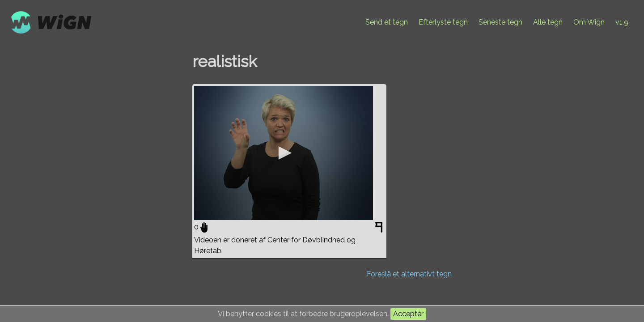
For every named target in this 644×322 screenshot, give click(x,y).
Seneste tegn (500, 22)
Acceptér (408, 314)
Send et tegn (387, 22)
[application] (284, 153)
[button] (284, 153)
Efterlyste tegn (443, 22)
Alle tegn (548, 22)
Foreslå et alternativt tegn (409, 274)
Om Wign (589, 22)
